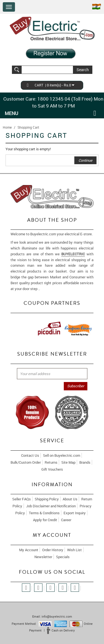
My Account (29, 550)
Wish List (74, 550)
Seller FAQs (21, 499)
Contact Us (30, 455)
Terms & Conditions (44, 513)
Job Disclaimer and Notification (51, 506)
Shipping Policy (47, 499)
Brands (85, 462)
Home (7, 127)
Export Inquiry (75, 513)
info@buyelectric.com (57, 616)
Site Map (68, 462)
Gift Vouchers (52, 469)
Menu (12, 113)
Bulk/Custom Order (26, 462)
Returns (51, 462)
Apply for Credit (45, 520)
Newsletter (43, 557)
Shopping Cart (28, 127)
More (45, 289)
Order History (53, 550)
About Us (70, 499)
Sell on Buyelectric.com (62, 455)
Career (66, 520)
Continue (85, 160)
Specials (63, 557)
